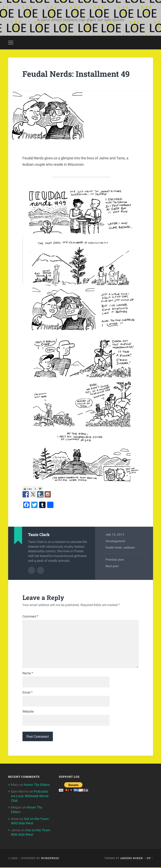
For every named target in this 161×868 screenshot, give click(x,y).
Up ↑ (150, 859)
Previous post (115, 560)
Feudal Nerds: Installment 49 (77, 74)
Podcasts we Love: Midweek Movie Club (30, 797)
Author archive (32, 571)
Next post (112, 566)
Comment (30, 617)
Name (28, 675)
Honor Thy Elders (37, 786)
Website (28, 713)
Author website (41, 571)
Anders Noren (132, 859)
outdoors (129, 548)
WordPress (50, 859)
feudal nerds (114, 548)
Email (28, 694)
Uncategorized (115, 541)
